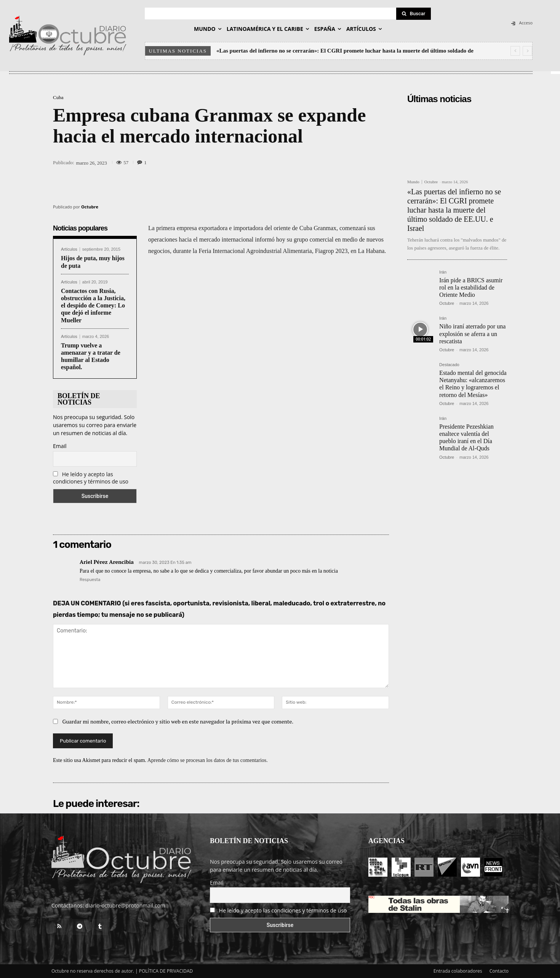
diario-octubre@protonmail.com (125, 905)
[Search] (414, 14)
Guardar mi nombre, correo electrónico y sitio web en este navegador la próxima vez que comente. (178, 721)
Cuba (58, 97)
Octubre (90, 207)
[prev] (515, 51)
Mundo (413, 182)
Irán (443, 272)
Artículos (69, 249)
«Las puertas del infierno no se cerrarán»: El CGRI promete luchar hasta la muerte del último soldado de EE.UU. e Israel (454, 210)
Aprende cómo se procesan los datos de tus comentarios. (208, 760)
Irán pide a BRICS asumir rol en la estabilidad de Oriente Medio (471, 287)
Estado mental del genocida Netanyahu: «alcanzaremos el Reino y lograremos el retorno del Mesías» (473, 384)
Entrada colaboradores (458, 971)
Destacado (449, 365)
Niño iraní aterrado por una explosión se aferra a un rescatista (472, 334)
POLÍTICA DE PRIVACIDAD (166, 971)
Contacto (499, 971)
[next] (527, 51)
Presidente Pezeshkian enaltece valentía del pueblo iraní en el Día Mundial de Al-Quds (466, 438)
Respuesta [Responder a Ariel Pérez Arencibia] (90, 580)
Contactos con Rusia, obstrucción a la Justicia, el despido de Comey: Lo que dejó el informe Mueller (93, 306)
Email (60, 446)
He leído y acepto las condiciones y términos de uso (91, 478)
